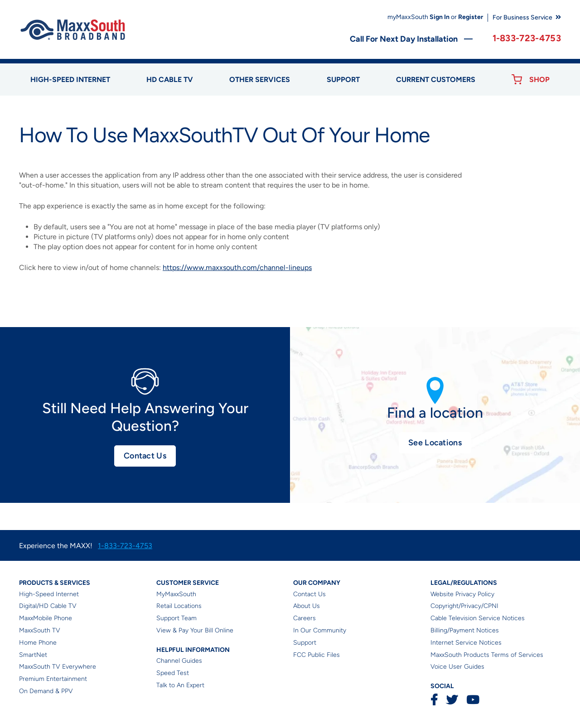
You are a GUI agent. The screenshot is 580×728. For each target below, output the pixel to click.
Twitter (452, 700)
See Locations (435, 443)
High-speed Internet (70, 80)
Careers (304, 618)
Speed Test (173, 673)
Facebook (434, 700)
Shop (539, 80)
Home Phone (38, 643)
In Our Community (320, 630)
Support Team (176, 618)
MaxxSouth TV (40, 630)
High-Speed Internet (49, 594)
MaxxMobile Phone (46, 618)
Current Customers (436, 80)
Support (343, 80)
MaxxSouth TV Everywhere (58, 667)
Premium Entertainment (53, 679)
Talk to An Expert (180, 685)
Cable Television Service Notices (478, 618)
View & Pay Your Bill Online (195, 630)
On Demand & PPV (46, 691)
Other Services (260, 80)
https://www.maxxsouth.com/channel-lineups (237, 268)
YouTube (473, 700)
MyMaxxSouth (176, 594)
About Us (307, 606)
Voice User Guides (457, 667)
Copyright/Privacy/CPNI (464, 606)
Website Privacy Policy (462, 594)
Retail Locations (179, 606)
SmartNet (33, 655)
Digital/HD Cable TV (48, 606)
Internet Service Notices (466, 643)
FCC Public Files (317, 655)
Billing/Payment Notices (465, 630)
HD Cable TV (170, 80)
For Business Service (522, 17)
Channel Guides (179, 661)
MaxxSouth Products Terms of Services (487, 655)
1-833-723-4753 (527, 38)
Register (471, 17)
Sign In (440, 17)
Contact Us (145, 456)
